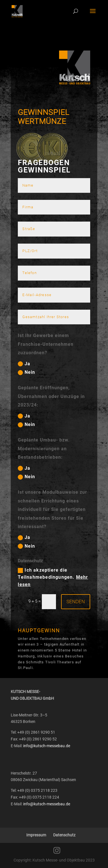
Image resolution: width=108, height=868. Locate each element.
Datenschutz (64, 835)
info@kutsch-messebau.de (47, 746)
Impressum (36, 835)
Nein (26, 372)
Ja (24, 364)
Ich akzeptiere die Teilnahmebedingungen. (53, 577)
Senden (76, 602)
